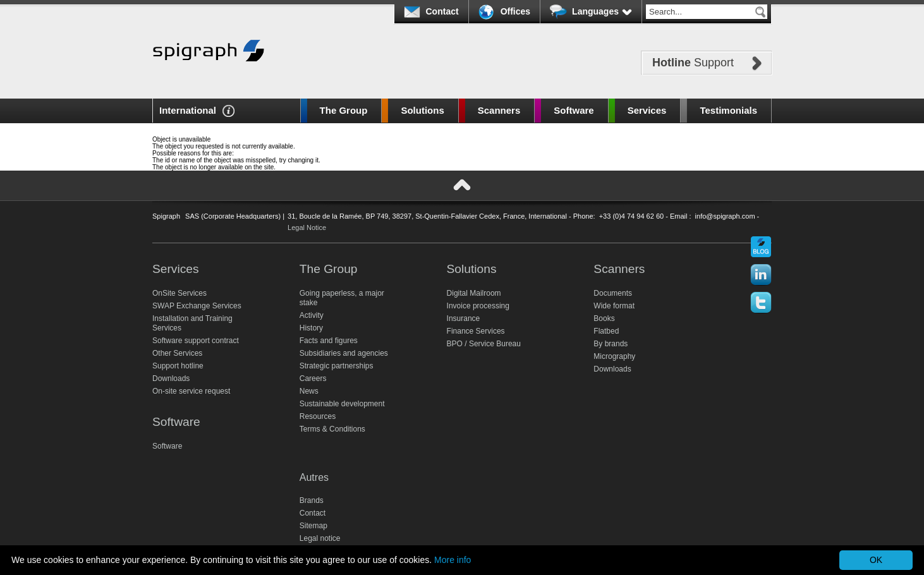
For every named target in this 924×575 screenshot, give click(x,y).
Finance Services (476, 331)
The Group (344, 110)
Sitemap (313, 526)
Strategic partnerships (337, 366)
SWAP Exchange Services (197, 306)
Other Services (177, 353)
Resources (318, 416)
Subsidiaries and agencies (344, 353)
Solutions (422, 110)
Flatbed (606, 331)
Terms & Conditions (332, 429)
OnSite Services (179, 293)
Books (604, 318)
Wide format (614, 306)
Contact (442, 11)
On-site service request (191, 391)
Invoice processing (478, 306)
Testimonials (728, 110)
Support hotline (178, 366)
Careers (313, 378)
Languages (602, 11)
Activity (312, 315)
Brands (312, 500)
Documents (613, 293)
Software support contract (196, 341)
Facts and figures (329, 341)
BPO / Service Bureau (484, 344)
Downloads (171, 378)
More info (453, 560)
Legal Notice (307, 227)
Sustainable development (342, 404)
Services (647, 110)
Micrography (614, 356)
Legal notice (320, 538)
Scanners (499, 110)
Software (574, 110)
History (311, 328)
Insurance (464, 318)
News (309, 391)
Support (693, 63)
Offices (515, 11)
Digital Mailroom (474, 293)
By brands (611, 344)
